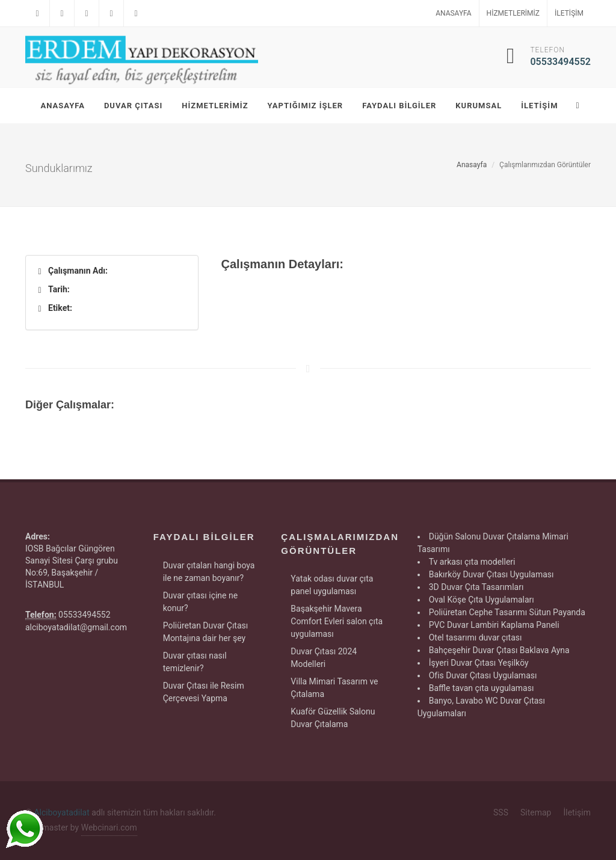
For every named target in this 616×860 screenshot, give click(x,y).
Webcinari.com (109, 828)
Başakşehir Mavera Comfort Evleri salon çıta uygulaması (337, 621)
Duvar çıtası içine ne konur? (201, 602)
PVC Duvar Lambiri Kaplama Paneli (494, 625)
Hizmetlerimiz (513, 13)
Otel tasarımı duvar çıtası (476, 637)
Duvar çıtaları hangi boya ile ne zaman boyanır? (209, 572)
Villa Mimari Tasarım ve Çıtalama (334, 688)
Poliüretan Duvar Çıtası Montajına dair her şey (206, 632)
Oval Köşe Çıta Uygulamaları (482, 600)
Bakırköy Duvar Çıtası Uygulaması (491, 574)
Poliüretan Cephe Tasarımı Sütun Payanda (507, 612)
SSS (501, 812)
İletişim (569, 13)
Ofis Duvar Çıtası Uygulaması (483, 675)
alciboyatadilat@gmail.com (76, 627)
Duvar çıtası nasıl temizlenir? (195, 662)
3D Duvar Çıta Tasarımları (476, 587)
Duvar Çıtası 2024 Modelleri (324, 658)
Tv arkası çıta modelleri (472, 562)
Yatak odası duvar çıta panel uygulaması (332, 585)
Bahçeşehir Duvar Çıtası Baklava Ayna (499, 650)
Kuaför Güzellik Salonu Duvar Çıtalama (333, 718)
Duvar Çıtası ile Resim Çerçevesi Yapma (204, 692)
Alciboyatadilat (61, 812)
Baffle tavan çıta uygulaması (482, 688)
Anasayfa (453, 13)
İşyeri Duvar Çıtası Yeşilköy (479, 663)
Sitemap (536, 812)
